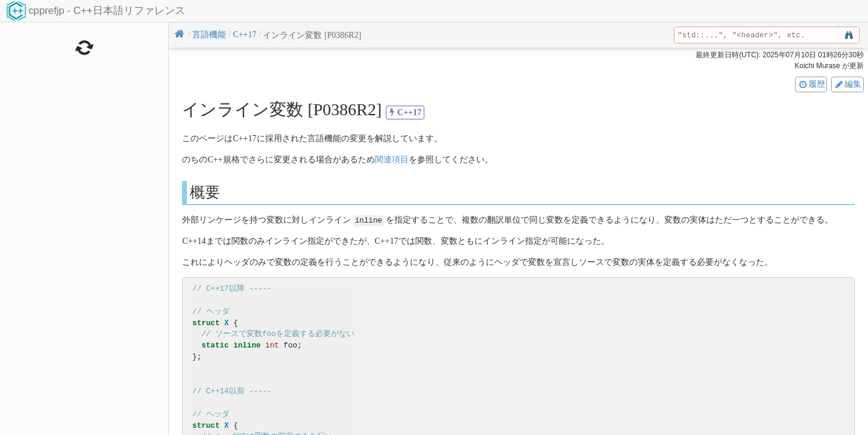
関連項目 (392, 160)
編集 (848, 84)
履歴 (811, 84)
